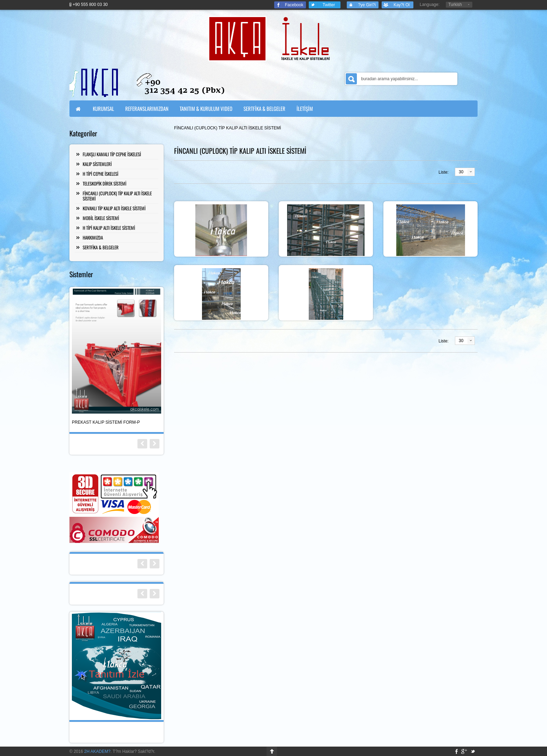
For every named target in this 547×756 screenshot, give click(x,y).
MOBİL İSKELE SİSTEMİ (101, 218)
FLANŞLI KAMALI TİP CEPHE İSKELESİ (112, 154)
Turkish (455, 5)
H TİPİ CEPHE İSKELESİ (100, 174)
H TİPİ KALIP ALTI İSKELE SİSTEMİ (109, 228)
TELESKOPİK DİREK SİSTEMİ (104, 183)
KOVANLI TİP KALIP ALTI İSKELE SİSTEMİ (114, 208)
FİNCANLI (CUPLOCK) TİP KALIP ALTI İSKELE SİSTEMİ (117, 196)
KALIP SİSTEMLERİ (97, 164)
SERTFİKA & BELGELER (101, 247)
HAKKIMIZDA (93, 237)
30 (461, 172)
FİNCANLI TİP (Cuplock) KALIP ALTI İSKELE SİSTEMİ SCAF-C (110, 422)
